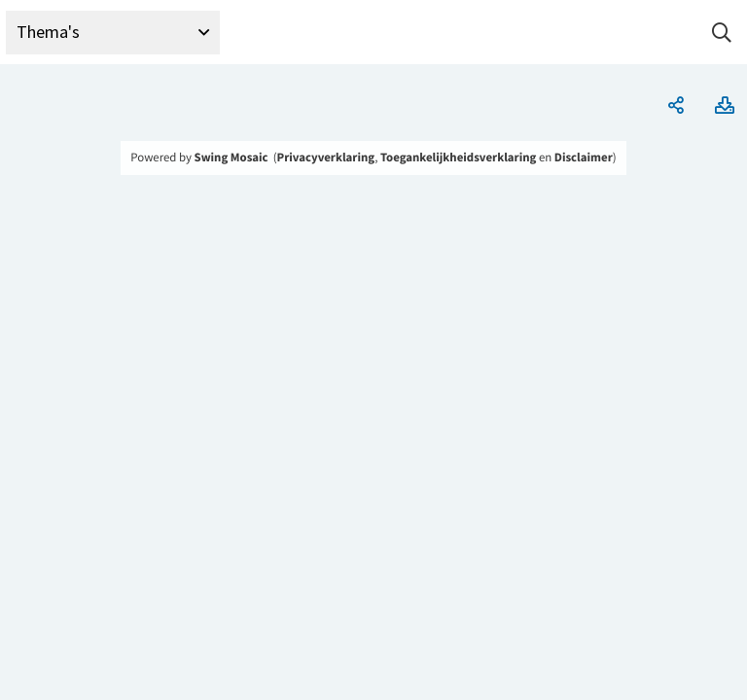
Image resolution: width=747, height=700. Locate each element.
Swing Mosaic (231, 157)
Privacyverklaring (326, 157)
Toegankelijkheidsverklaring (458, 157)
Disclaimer (584, 157)
